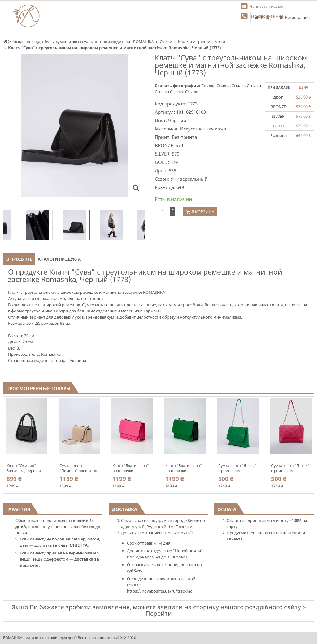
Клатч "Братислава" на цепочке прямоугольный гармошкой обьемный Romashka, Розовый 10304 (132, 468)
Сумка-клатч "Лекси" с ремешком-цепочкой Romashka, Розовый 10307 (290, 468)
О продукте (19, 259)
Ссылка (209, 86)
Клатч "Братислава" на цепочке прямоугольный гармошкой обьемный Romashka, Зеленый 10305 (185, 468)
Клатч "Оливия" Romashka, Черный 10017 (24, 468)
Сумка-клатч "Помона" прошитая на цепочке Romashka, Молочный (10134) (79, 468)
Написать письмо (266, 6)
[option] (74, 225)
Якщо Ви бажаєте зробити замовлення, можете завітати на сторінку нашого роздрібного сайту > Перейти (159, 610)
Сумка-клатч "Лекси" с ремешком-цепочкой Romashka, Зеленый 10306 (237, 468)
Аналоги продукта (59, 259)
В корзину (203, 212)
